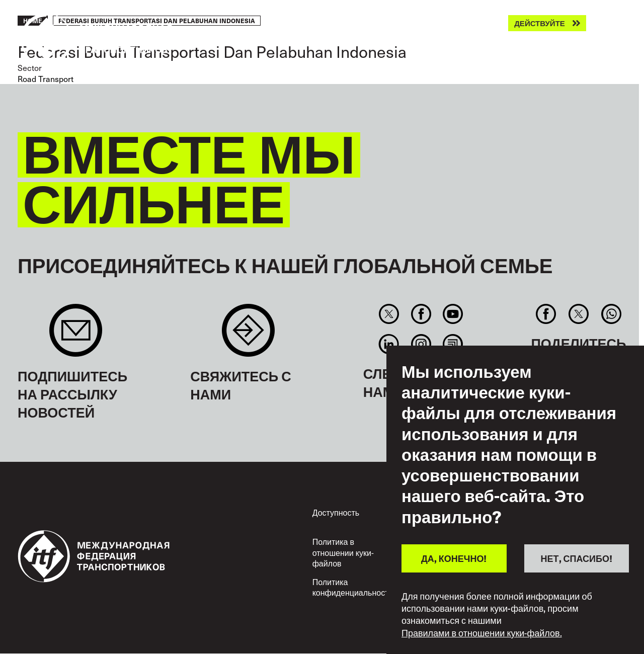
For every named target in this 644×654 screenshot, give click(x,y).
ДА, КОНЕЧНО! (454, 558)
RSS (453, 344)
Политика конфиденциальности (353, 587)
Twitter (389, 314)
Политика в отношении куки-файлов (343, 552)
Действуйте (540, 23)
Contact (248, 335)
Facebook (421, 314)
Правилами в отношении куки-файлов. (482, 633)
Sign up (76, 335)
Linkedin (389, 344)
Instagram (421, 344)
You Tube (453, 314)
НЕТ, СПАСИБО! (577, 558)
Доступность (336, 512)
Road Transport (46, 79)
